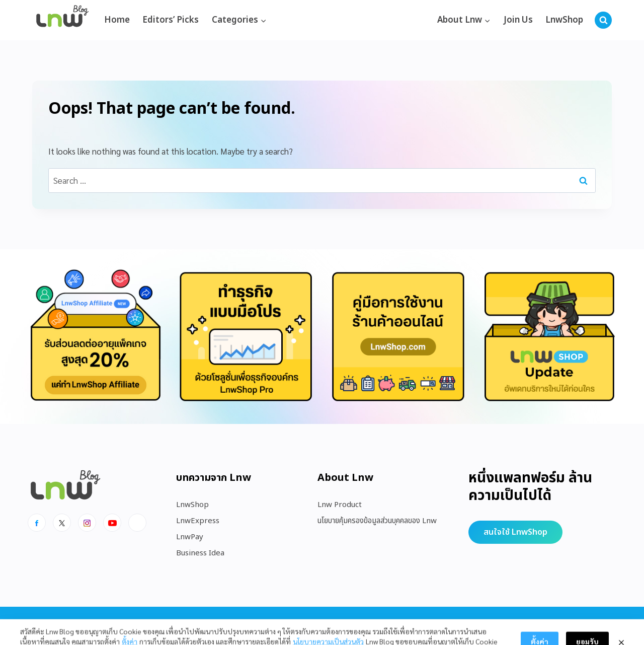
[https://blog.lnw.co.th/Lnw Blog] (62, 20)
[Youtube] (112, 523)
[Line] (137, 523)
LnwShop (564, 20)
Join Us (518, 20)
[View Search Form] (603, 20)
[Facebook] (37, 523)
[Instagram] (87, 523)
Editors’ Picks (171, 20)
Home (117, 20)
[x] (62, 523)
